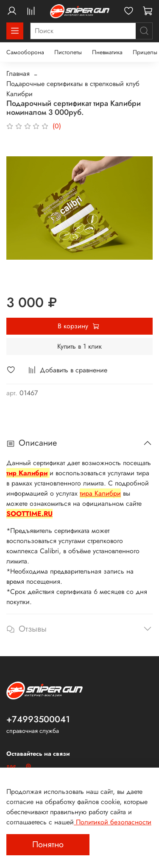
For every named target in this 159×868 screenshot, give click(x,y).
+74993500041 (38, 719)
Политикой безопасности (113, 822)
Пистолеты (68, 52)
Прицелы (145, 52)
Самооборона (25, 52)
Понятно (48, 844)
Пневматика (107, 52)
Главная (18, 73)
